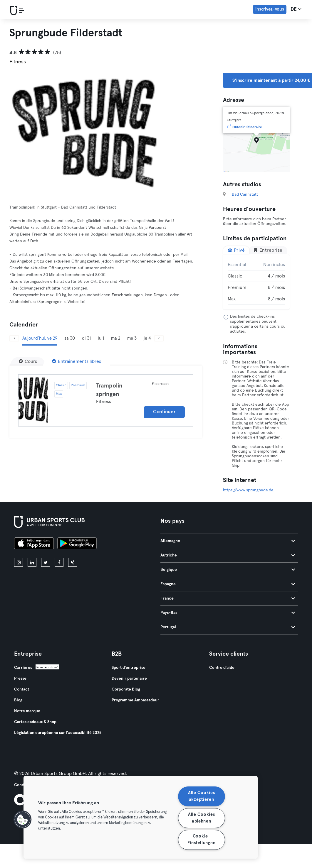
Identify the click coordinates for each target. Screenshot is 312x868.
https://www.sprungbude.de (248, 490)
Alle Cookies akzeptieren (202, 796)
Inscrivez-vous (270, 9)
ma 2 (116, 338)
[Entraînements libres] (77, 361)
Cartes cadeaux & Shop (35, 722)
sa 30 (70, 338)
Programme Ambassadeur (135, 700)
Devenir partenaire (129, 679)
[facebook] (59, 562)
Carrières (23, 668)
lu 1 (101, 338)
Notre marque (27, 711)
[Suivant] (159, 338)
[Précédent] (14, 338)
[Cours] (28, 361)
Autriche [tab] (228, 555)
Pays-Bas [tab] (228, 613)
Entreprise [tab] (268, 250)
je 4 (147, 338)
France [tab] (228, 598)
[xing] (73, 562)
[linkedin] (32, 562)
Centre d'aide (222, 668)
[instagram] (19, 562)
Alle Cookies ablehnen (202, 818)
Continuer (164, 412)
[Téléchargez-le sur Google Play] (77, 544)
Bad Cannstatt (245, 194)
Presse (20, 679)
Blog (18, 700)
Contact (22, 689)
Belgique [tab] (228, 570)
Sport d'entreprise (129, 668)
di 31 (86, 338)
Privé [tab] (236, 250)
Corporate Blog (126, 689)
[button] (23, 820)
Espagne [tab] (228, 584)
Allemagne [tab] (228, 541)
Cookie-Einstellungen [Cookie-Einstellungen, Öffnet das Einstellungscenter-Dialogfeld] (201, 840)
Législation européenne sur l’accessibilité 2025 (58, 733)
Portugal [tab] (228, 627)
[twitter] (46, 562)
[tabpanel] (256, 282)
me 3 (132, 338)
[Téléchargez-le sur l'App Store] (34, 544)
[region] (141, 817)
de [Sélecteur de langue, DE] (296, 9)
